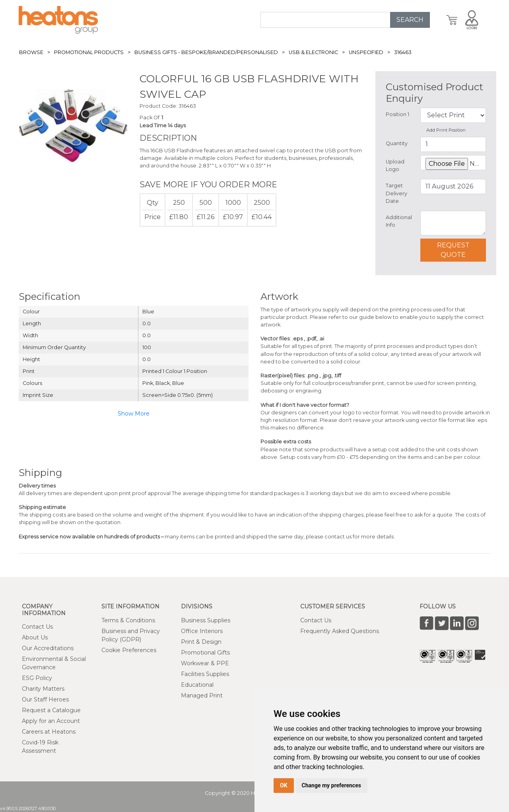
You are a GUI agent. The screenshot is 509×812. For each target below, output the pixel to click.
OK (284, 785)
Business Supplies (206, 620)
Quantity (397, 143)
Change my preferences (331, 785)
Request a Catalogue (51, 710)
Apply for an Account (51, 721)
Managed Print (202, 695)
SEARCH (410, 20)
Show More (134, 414)
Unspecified (366, 52)
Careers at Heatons (49, 732)
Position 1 (397, 114)
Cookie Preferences (129, 650)
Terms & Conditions (128, 620)
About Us (35, 637)
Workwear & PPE (205, 663)
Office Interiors (202, 631)
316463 (403, 52)
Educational (197, 685)
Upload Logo (395, 165)
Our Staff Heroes (45, 699)
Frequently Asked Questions (340, 631)
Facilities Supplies (205, 674)
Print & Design (201, 642)
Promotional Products (89, 52)
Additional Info (399, 221)
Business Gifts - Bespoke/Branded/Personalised (206, 52)
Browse (31, 52)
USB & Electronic (313, 52)
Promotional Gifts (205, 653)
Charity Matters (43, 689)
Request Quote (453, 250)
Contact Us (37, 627)
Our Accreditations (48, 648)
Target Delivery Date (396, 193)
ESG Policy (37, 678)
